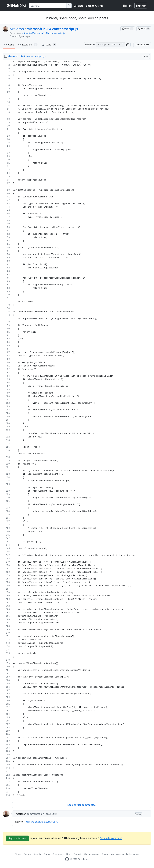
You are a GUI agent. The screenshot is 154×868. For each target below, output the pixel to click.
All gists (79, 6)
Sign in (127, 6)
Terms (18, 854)
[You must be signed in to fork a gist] (144, 29)
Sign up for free (17, 838)
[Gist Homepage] (17, 6)
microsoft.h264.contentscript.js (52, 29)
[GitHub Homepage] (67, 859)
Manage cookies (92, 854)
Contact (77, 854)
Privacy (27, 854)
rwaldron (17, 29)
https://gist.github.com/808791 (42, 822)
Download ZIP (142, 45)
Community (58, 854)
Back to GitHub (95, 6)
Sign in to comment (111, 838)
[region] (77, 429)
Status (47, 854)
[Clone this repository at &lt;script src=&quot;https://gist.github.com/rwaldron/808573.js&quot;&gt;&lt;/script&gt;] (110, 45)
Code (9, 45)
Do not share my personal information (120, 854)
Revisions (28, 45)
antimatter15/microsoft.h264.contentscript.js (43, 33)
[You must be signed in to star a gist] (128, 29)
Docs (69, 854)
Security (37, 854)
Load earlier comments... (82, 805)
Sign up (141, 6)
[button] (128, 45)
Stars (49, 45)
